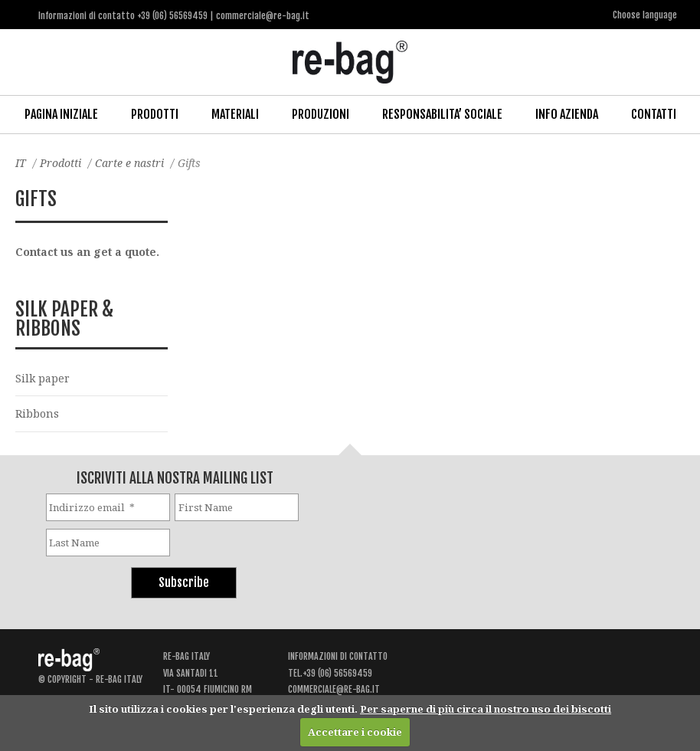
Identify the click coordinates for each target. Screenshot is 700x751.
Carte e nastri (129, 163)
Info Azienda (567, 114)
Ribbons (37, 413)
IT (21, 163)
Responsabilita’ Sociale (442, 114)
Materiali (235, 114)
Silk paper (43, 378)
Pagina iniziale (61, 114)
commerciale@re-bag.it (334, 689)
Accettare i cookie (355, 732)
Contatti (654, 114)
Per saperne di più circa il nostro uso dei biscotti (486, 709)
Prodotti (155, 114)
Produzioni (321, 114)
